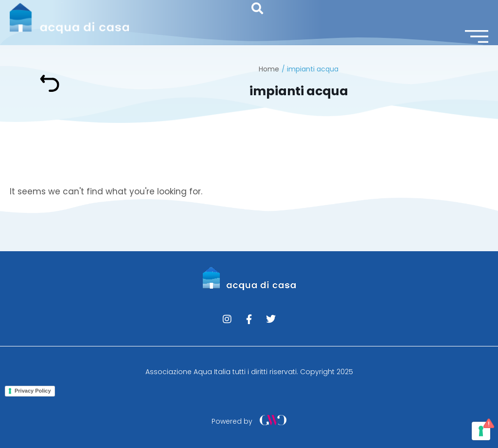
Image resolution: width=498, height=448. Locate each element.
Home (269, 69)
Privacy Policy (33, 391)
